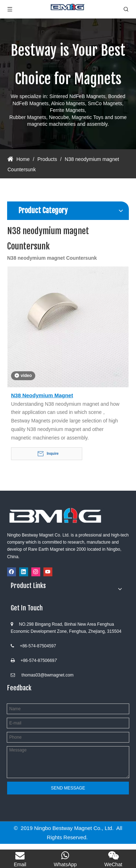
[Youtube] (48, 572)
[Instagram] (36, 572)
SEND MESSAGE (68, 788)
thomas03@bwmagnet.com (47, 675)
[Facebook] (12, 572)
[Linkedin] (24, 572)
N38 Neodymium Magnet (42, 395)
